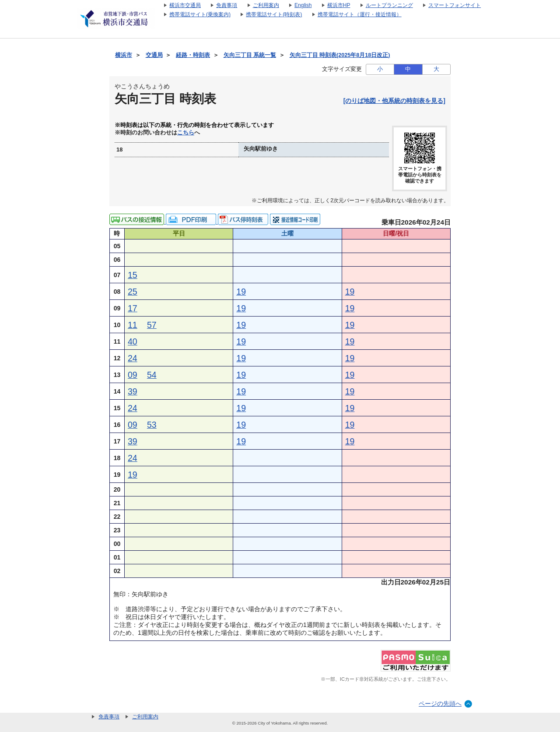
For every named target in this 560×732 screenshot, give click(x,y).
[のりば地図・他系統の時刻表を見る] (394, 101)
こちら (186, 133)
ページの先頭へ (440, 704)
